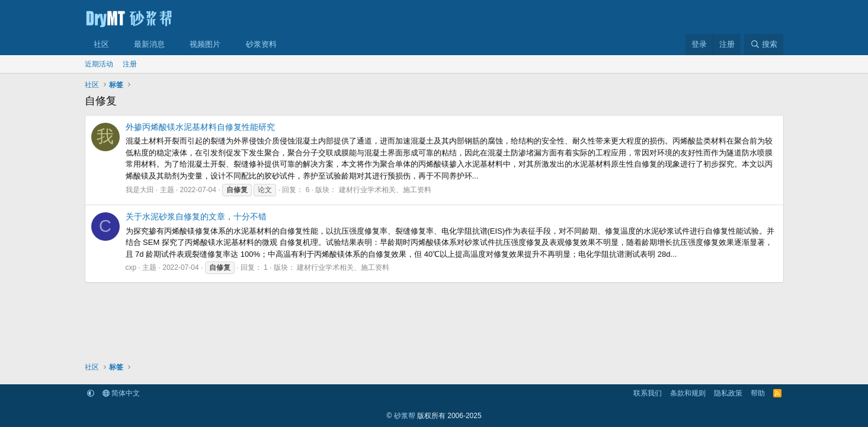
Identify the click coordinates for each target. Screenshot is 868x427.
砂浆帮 (405, 416)
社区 (101, 44)
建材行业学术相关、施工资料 (385, 190)
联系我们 (648, 393)
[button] (117, 44)
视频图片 (205, 44)
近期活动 (99, 64)
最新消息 (149, 44)
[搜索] (764, 44)
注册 (130, 64)
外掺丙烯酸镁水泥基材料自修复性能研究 (200, 127)
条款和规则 (688, 393)
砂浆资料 (261, 44)
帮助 (758, 393)
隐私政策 (728, 393)
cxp (131, 267)
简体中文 (121, 393)
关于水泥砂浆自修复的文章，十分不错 (196, 216)
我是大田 (140, 190)
